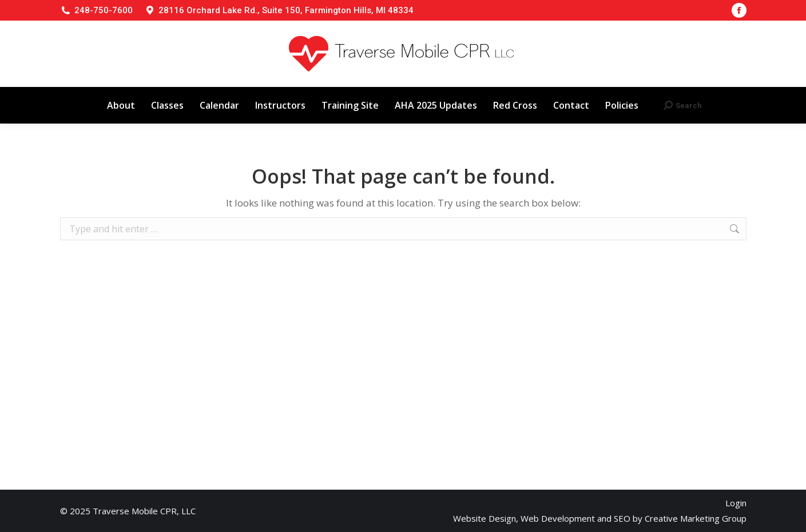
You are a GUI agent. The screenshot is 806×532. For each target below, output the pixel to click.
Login (736, 503)
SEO (622, 518)
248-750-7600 (104, 10)
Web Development (558, 518)
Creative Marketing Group (696, 518)
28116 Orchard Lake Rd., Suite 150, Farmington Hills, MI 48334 (286, 10)
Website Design (485, 518)
